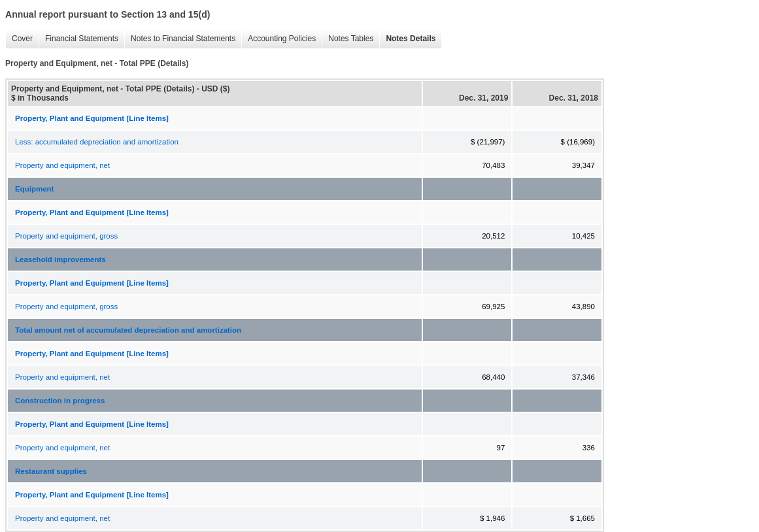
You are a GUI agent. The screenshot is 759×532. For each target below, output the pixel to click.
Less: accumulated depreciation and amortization (97, 142)
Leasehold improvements (60, 259)
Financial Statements (78, 39)
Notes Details (407, 39)
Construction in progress (60, 401)
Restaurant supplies (51, 471)
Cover (19, 39)
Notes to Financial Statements (180, 39)
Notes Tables (347, 39)
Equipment (34, 189)
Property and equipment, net (62, 165)
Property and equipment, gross (66, 236)
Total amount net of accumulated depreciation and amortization (128, 330)
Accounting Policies (278, 39)
